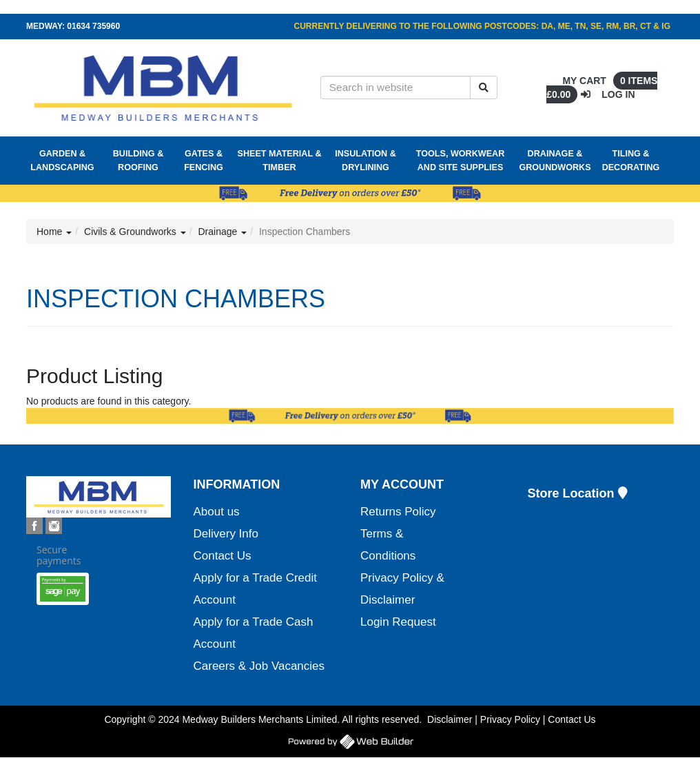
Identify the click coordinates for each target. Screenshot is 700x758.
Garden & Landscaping (62, 161)
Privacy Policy (510, 719)
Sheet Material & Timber (280, 161)
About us (217, 512)
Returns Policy (398, 512)
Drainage (223, 232)
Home (54, 232)
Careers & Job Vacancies (259, 666)
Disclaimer (450, 719)
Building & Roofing (138, 161)
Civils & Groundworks (135, 232)
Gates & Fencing (204, 161)
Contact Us (223, 556)
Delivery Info (226, 534)
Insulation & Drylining (366, 161)
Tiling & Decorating (631, 161)
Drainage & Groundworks (555, 161)
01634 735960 (93, 26)
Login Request (398, 622)
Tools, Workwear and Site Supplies (461, 161)
